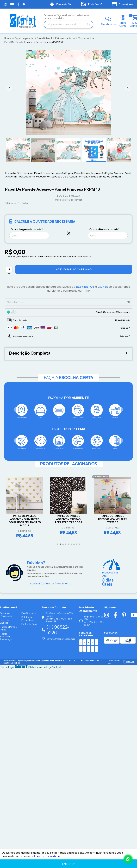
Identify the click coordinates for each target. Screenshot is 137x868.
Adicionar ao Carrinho (74, 269)
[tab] (68, 312)
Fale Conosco (28, 613)
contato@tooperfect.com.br (58, 639)
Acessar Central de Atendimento (51, 583)
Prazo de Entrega (5, 621)
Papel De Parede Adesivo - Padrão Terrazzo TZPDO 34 (68, 519)
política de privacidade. (46, 856)
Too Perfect (23, 203)
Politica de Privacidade (27, 619)
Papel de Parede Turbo (8, 628)
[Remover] (9, 265)
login (69, 15)
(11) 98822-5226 (55, 630)
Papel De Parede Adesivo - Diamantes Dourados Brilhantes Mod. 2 (25, 521)
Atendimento (108, 24)
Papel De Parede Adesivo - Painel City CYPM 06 (112, 519)
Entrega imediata (100, 476)
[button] (9, 88)
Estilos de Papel (29, 624)
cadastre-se (82, 15)
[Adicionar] (9, 274)
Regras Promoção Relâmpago (6, 636)
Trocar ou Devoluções (6, 615)
